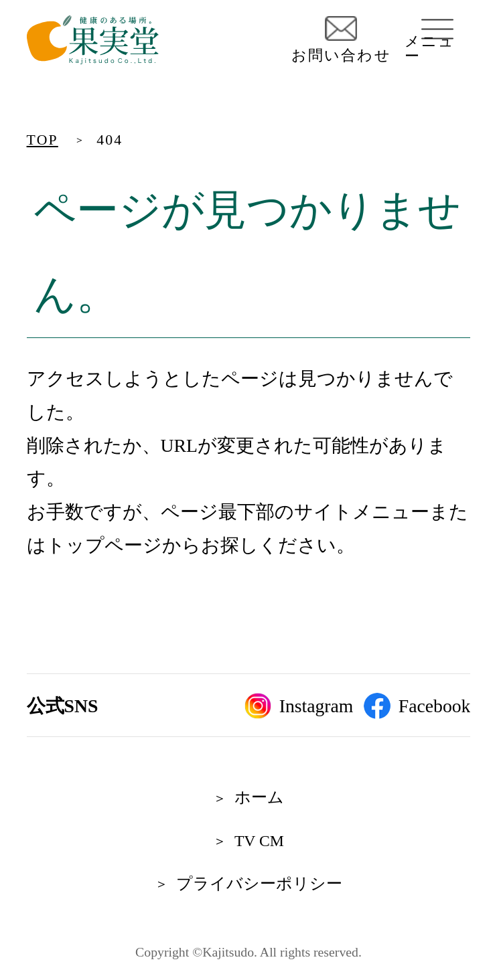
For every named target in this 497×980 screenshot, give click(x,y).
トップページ (104, 545)
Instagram (299, 706)
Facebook (417, 706)
